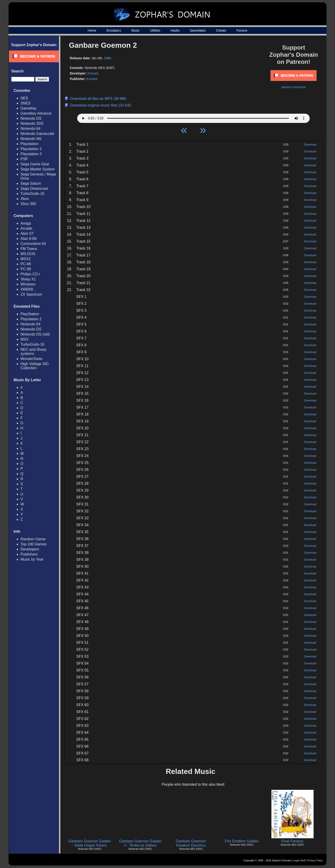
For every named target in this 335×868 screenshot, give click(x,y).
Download (310, 145)
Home (92, 30)
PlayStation (30, 314)
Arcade (26, 228)
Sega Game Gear (35, 164)
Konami (93, 73)
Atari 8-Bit (29, 239)
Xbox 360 (28, 204)
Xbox (25, 199)
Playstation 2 (31, 149)
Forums (242, 30)
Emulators (114, 30)
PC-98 (26, 269)
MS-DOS (28, 254)
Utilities (155, 30)
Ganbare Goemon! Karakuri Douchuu (191, 843)
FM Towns (29, 249)
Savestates (198, 30)
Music (136, 30)
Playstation (29, 144)
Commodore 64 (33, 244)
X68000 (27, 289)
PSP (24, 159)
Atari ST (27, 233)
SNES (26, 103)
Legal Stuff (299, 860)
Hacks (175, 30)
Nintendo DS (31, 118)
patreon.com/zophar (294, 87)
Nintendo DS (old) (35, 334)
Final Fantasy (292, 841)
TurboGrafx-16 (32, 194)
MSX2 (26, 259)
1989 (107, 58)
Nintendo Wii (31, 139)
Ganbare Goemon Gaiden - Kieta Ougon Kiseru (90, 843)
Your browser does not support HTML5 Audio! (193, 117)
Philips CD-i (30, 274)
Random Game (33, 539)
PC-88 (26, 264)
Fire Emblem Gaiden (242, 841)
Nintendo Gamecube (37, 134)
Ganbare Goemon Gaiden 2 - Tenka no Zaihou (140, 843)
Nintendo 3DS (32, 123)
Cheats (221, 30)
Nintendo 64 (30, 129)
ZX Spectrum (31, 294)
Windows (28, 284)
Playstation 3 (31, 154)
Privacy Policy (315, 860)
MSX (25, 339)
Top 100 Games (34, 544)
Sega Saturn (31, 183)
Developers (30, 549)
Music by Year (32, 559)
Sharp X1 (28, 279)
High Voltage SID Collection (35, 366)
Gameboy (28, 108)
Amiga (26, 223)
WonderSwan (32, 359)
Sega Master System (38, 169)
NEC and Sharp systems (33, 352)
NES (24, 98)
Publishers (29, 554)
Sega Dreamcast (34, 189)
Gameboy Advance (36, 113)
